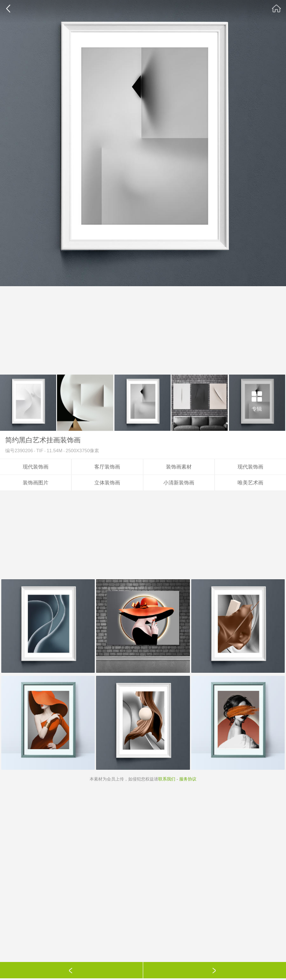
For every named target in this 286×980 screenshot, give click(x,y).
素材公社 (277, 9)
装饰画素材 (179, 467)
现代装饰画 (36, 467)
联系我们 (167, 779)
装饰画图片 (36, 483)
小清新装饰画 (179, 483)
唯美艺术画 (250, 483)
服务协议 (188, 779)
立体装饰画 (107, 483)
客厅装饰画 (107, 467)
